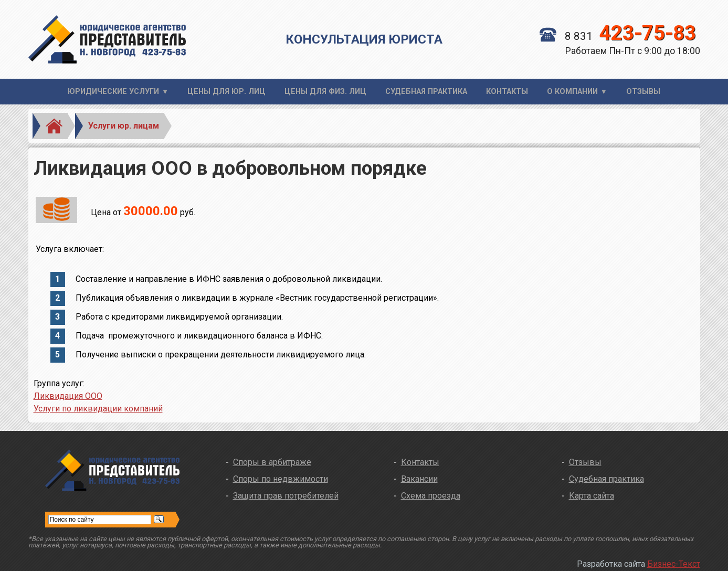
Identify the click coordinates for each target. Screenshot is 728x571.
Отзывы (643, 92)
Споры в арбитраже (272, 462)
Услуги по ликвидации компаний (98, 409)
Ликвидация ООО (68, 396)
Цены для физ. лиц (325, 92)
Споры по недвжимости (281, 479)
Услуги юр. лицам (124, 126)
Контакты (507, 92)
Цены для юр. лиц (226, 92)
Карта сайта (592, 496)
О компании (572, 92)
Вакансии (419, 479)
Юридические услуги (113, 92)
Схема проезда (431, 496)
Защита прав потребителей (286, 496)
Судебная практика (426, 92)
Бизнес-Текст (674, 564)
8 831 (618, 36)
